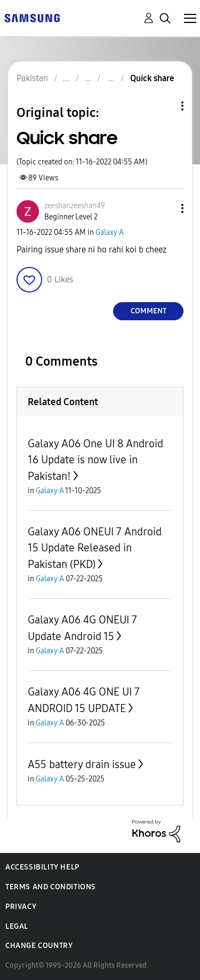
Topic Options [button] (164, 106)
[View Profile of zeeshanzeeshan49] (75, 206)
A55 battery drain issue (82, 764)
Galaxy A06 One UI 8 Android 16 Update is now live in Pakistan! (95, 460)
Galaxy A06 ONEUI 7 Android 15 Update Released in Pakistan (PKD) (95, 548)
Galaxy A (110, 232)
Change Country (39, 946)
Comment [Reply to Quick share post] (149, 311)
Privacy (21, 907)
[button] (165, 208)
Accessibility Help (42, 867)
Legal (17, 926)
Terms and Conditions (51, 887)
